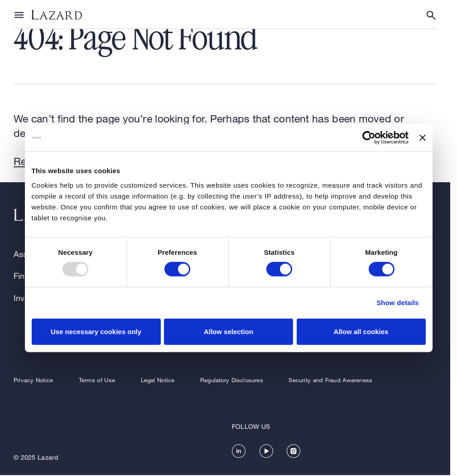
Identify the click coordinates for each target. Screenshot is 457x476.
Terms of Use (97, 380)
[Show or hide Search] (431, 15)
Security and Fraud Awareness (330, 380)
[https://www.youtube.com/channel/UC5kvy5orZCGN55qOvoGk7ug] (266, 451)
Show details (397, 303)
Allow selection (228, 331)
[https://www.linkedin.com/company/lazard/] (239, 451)
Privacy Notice (33, 380)
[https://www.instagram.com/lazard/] (293, 451)
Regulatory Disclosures (232, 380)
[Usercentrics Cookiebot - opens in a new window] (369, 138)
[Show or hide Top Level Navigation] (19, 15)
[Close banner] (423, 138)
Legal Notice (158, 380)
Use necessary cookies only (96, 331)
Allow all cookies (361, 331)
